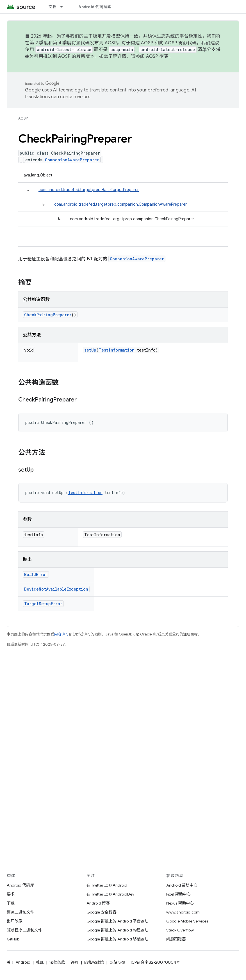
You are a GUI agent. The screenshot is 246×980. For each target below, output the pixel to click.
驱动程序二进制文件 (24, 930)
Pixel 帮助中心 (178, 894)
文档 (53, 7)
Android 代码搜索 (95, 7)
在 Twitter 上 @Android (107, 885)
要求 (11, 894)
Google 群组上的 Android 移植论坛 (118, 939)
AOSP (23, 118)
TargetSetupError (43, 604)
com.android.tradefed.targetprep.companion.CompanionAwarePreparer (120, 204)
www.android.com (183, 912)
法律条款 (57, 962)
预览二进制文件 (20, 912)
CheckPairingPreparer (48, 315)
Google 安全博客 (102, 912)
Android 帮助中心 (182, 885)
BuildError (36, 574)
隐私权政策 (94, 962)
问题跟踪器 (176, 939)
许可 (75, 962)
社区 (40, 962)
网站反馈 (117, 962)
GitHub (13, 939)
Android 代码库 (20, 885)
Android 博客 (98, 903)
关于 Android (19, 962)
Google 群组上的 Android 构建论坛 (118, 930)
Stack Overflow (180, 930)
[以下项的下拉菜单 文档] (64, 7)
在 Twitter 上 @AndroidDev (110, 894)
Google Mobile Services (187, 921)
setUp (90, 350)
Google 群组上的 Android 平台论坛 (118, 921)
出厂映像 (15, 921)
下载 (11, 903)
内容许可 (61, 634)
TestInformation (117, 350)
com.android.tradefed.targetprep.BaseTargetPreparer (89, 190)
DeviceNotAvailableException (56, 589)
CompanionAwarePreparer (72, 160)
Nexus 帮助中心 (180, 903)
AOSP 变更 (157, 56)
